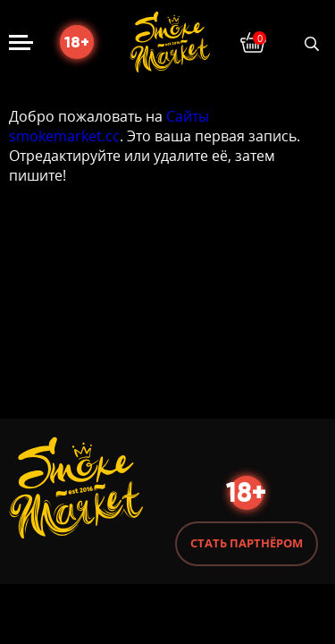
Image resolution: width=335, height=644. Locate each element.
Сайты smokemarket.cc (109, 126)
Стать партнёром (247, 543)
